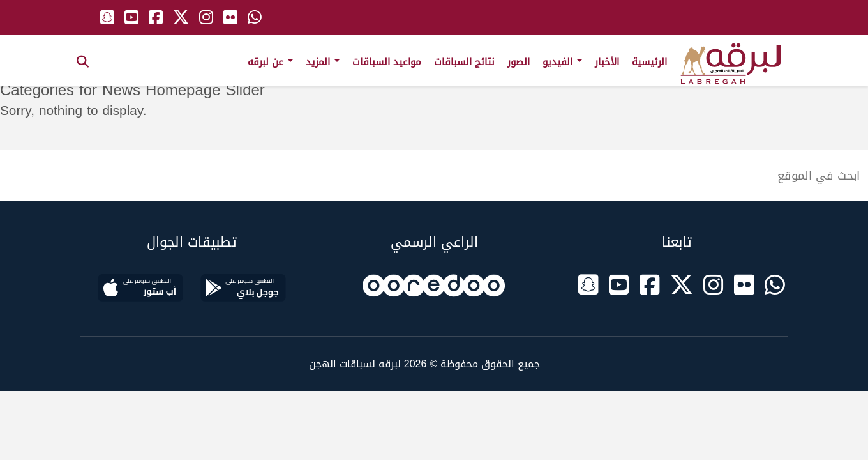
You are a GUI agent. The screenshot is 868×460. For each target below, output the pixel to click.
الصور (519, 62)
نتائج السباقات (464, 62)
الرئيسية (649, 62)
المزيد (323, 62)
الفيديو (562, 62)
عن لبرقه (270, 62)
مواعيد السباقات (387, 62)
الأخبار (607, 62)
